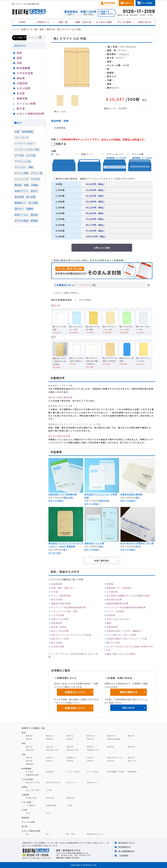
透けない (19, 209)
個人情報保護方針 (126, 851)
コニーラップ (22, 137)
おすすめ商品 (22, 221)
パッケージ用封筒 (115, 611)
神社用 (21, 78)
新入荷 (21, 108)
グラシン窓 (36, 173)
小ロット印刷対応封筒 (30, 114)
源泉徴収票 (132, 772)
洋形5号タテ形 (93, 750)
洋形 (19, 63)
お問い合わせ (145, 22)
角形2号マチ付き (53, 782)
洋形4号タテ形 (73, 750)
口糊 (54, 151)
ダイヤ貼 (19, 155)
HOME (22, 22)
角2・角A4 (71, 834)
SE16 (49, 813)
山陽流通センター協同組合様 (63, 494)
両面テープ (87, 154)
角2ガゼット (72, 782)
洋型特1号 (71, 757)
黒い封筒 (31, 197)
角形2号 (70, 736)
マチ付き (35, 179)
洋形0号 (29, 757)
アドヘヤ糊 (138, 154)
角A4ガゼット (93, 782)
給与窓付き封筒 (114, 600)
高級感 (30, 209)
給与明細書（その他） (117, 772)
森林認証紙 (27, 132)
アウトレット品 (23, 161)
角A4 (138, 546)
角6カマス (132, 761)
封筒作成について (75, 708)
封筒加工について (75, 692)
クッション (20, 167)
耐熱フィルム (21, 215)
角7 (65, 550)
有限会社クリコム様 (94, 543)
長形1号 (29, 747)
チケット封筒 (22, 173)
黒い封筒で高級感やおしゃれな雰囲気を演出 (128, 596)
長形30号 (131, 747)
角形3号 (131, 736)
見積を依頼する (128, 692)
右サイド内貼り (128, 501)
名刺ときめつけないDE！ (119, 619)
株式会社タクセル (126, 843)
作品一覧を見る (102, 560)
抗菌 (17, 132)
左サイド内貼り (56, 501)
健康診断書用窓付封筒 (118, 603)
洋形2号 (90, 757)
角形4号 (29, 739)
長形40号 (30, 750)
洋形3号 (131, 757)
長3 (137, 498)
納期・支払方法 (83, 22)
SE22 (28, 813)
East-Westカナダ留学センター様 (137, 543)
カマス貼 (31, 155)
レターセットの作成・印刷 (64, 611)
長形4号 (90, 747)
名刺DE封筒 (51, 805)
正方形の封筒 (58, 647)
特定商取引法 (124, 847)
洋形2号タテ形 (52, 750)
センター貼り (55, 553)
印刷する (61, 144)
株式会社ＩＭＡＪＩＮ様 (60, 406)
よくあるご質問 (104, 22)
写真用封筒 (112, 627)
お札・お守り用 (32, 790)
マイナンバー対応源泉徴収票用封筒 (69, 607)
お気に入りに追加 (102, 248)
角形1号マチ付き (33, 782)
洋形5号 (50, 761)
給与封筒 (19, 197)
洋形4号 (29, 761)
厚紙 (31, 167)
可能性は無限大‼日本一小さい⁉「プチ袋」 (128, 639)
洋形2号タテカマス (115, 757)
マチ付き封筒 (58, 615)
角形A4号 (68, 498)
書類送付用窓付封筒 (61, 603)
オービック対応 (73, 772)
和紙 (26, 185)
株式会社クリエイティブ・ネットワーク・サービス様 (74, 424)
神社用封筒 (57, 623)
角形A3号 (50, 798)
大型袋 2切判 (31, 798)
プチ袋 (69, 805)
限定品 (34, 215)
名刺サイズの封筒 (60, 619)
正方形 (21, 93)
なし (58, 154)
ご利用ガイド (43, 22)
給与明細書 (24, 68)
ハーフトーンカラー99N (27, 149)
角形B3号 (71, 798)
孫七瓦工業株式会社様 (59, 436)
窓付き (34, 191)
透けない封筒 (113, 643)
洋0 (27, 834)
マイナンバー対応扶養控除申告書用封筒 (126, 607)
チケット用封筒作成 (61, 596)
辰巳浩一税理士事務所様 (60, 397)
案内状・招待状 (59, 627)
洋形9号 (111, 761)
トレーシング (22, 179)
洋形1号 (50, 757)
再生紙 (18, 185)
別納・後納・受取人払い (63, 588)
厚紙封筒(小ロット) (95, 834)
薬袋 (109, 623)
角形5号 (50, 739)
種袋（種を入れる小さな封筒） (122, 654)
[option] (77, 68)
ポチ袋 (54, 592)
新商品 (34, 221)
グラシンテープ (114, 154)
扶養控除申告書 (32, 775)
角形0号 (29, 736)
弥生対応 (50, 772)
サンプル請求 (124, 22)
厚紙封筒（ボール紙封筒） (120, 588)
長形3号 (70, 747)
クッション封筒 (26, 103)
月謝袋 (110, 584)
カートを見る (147, 3)
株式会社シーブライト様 (60, 386)
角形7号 (90, 739)
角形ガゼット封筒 (60, 639)
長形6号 (111, 747)
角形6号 (70, 739)
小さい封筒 (24, 88)
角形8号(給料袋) (114, 739)
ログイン (128, 3)
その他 (49, 790)
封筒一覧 (63, 22)
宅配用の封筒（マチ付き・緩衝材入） (125, 631)
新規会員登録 (110, 3)
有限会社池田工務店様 (131, 494)
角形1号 (56, 305)
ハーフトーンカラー (25, 143)
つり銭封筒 (112, 592)
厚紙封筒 (22, 98)
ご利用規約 (123, 856)
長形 (19, 58)
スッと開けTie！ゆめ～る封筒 (121, 635)
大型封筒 (111, 615)
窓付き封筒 (57, 600)
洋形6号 (70, 761)
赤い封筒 (33, 203)
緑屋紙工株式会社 (72, 858)
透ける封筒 (57, 643)
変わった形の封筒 (60, 631)
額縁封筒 (30, 764)
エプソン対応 (92, 772)
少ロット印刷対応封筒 (31, 831)
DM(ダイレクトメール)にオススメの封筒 (71, 635)
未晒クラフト (22, 191)
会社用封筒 (57, 584)
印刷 (54, 139)
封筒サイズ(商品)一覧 (33, 728)
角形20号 (91, 736)
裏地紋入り (20, 203)
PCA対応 (30, 772)
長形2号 (50, 747)
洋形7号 (90, 761)
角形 (54, 337)
